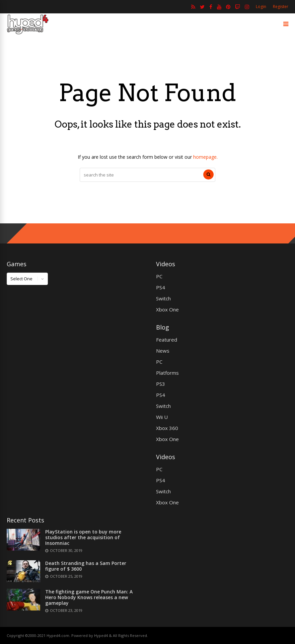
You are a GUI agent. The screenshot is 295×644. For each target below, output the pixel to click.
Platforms (167, 373)
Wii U (162, 417)
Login (261, 7)
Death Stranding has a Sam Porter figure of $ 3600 (86, 566)
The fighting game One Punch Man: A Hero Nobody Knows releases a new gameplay (89, 597)
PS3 (161, 384)
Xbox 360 (167, 428)
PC (159, 276)
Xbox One (167, 309)
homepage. (205, 157)
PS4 (161, 287)
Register (281, 7)
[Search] (208, 174)
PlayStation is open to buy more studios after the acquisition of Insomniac (83, 537)
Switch (163, 298)
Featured (167, 340)
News (163, 351)
